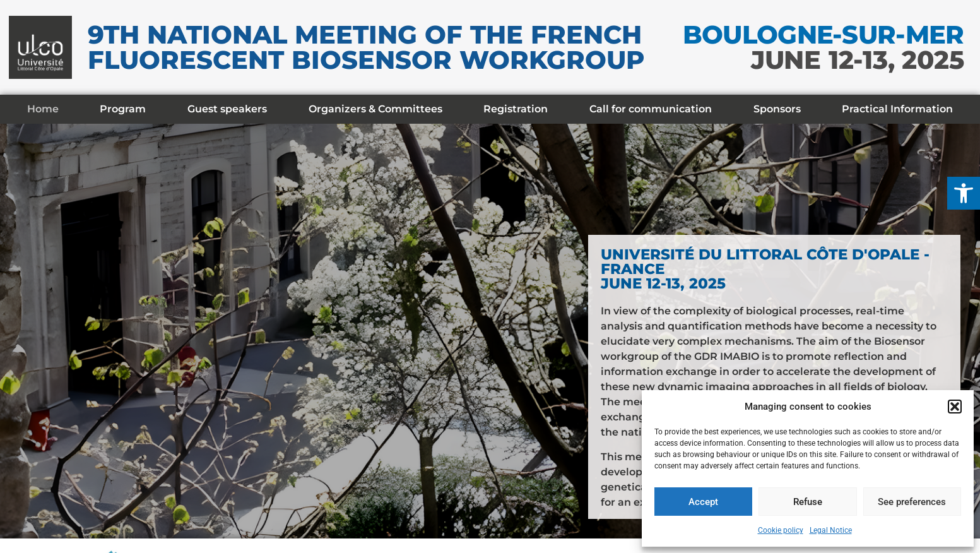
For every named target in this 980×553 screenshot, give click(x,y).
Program (123, 109)
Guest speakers (227, 109)
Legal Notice (831, 530)
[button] (964, 193)
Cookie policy (781, 530)
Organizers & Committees (375, 109)
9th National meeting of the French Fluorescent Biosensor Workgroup (366, 47)
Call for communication (651, 109)
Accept (703, 502)
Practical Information (897, 109)
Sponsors (777, 109)
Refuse (808, 502)
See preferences (912, 502)
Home (43, 109)
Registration (516, 109)
